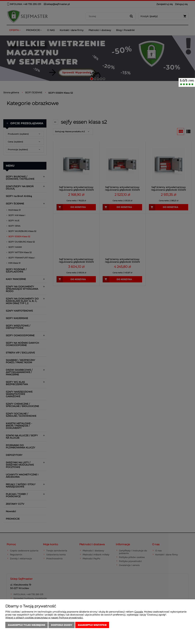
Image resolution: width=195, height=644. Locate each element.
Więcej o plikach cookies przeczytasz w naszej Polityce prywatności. (44, 618)
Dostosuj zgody (62, 625)
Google (139, 612)
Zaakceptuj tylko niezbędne (27, 625)
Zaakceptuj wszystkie (92, 625)
